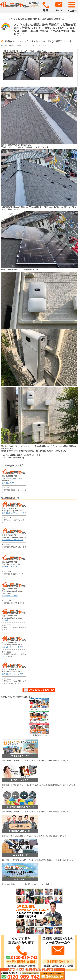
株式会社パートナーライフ (12, 540)
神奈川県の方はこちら (39, 722)
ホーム (6, 19)
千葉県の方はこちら (39, 735)
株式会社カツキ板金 (10, 596)
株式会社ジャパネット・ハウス (14, 513)
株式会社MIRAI (8, 483)
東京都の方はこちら (39, 710)
